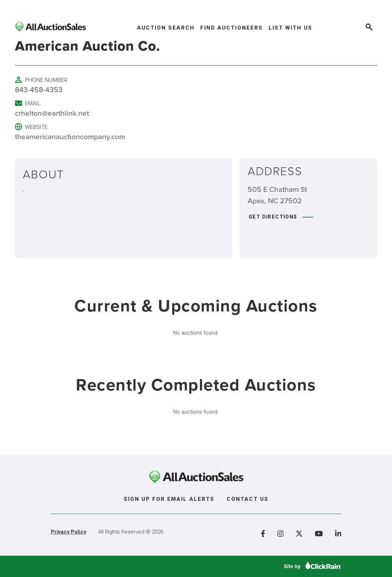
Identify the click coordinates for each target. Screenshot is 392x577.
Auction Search (166, 28)
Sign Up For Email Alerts (169, 499)
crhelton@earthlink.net (52, 113)
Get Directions (281, 217)
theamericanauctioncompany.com (70, 136)
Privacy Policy (68, 532)
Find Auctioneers (232, 28)
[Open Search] (369, 28)
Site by (312, 566)
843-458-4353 (39, 89)
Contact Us (248, 499)
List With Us (290, 28)
